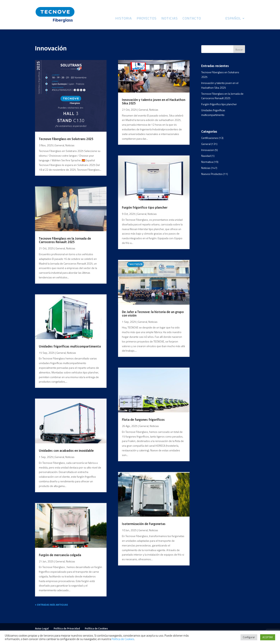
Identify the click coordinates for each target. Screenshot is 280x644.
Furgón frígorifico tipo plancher (145, 208)
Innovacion (208, 150)
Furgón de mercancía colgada (60, 555)
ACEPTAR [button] (268, 637)
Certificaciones (210, 138)
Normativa (207, 162)
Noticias (170, 19)
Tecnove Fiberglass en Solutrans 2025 (66, 139)
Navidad (206, 156)
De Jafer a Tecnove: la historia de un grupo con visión (153, 314)
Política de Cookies (96, 628)
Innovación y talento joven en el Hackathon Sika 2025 (154, 102)
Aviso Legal (42, 628)
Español (233, 19)
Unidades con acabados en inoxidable (66, 451)
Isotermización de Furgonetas (144, 524)
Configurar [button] (249, 637)
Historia (124, 19)
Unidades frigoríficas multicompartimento (70, 347)
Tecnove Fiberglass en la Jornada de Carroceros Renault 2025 (65, 240)
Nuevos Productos (212, 174)
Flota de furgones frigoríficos (143, 420)
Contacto (192, 19)
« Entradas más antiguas (51, 605)
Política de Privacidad (67, 628)
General (59, 145)
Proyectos (147, 19)
